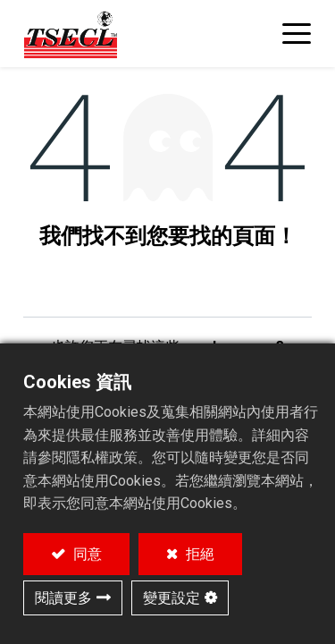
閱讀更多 (63, 598)
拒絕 (198, 554)
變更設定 (172, 598)
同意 (86, 554)
